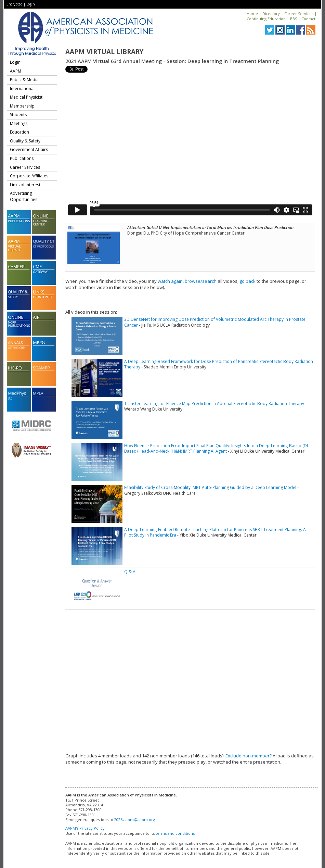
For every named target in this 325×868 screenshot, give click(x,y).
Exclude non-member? (249, 756)
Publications (22, 158)
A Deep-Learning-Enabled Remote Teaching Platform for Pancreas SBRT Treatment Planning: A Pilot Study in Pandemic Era (215, 532)
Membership (22, 106)
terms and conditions (175, 833)
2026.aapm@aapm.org (135, 820)
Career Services (299, 14)
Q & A (130, 572)
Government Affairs (29, 149)
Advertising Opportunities (24, 196)
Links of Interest (25, 185)
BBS (294, 19)
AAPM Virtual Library (104, 52)
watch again (170, 281)
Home (252, 14)
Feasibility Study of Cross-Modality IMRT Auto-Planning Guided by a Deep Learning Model (210, 487)
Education (19, 132)
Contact (308, 19)
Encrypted (15, 4)
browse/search (201, 281)
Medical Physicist (26, 97)
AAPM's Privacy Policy (85, 828)
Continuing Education (266, 19)
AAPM (16, 71)
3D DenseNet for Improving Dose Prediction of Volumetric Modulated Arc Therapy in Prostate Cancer (215, 322)
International (22, 89)
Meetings (19, 123)
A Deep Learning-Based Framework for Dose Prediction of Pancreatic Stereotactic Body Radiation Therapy (219, 364)
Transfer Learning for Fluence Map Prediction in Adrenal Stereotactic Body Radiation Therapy (214, 404)
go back (248, 281)
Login (31, 4)
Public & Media (24, 80)
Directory (271, 14)
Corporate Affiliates (29, 176)
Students (18, 115)
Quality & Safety (25, 141)
